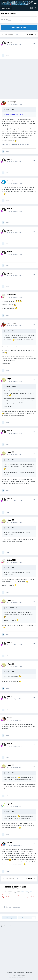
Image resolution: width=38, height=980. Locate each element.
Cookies (29, 973)
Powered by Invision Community (19, 977)
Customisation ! (19, 21)
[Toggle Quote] (5, 110)
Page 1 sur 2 (20, 34)
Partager (9, 918)
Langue (9, 973)
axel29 (6, 19)
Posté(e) (14, 45)
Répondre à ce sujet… (12, 907)
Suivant (30, 34)
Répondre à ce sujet (19, 27)
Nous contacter (19, 973)
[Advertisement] (19, 80)
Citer (8, 56)
